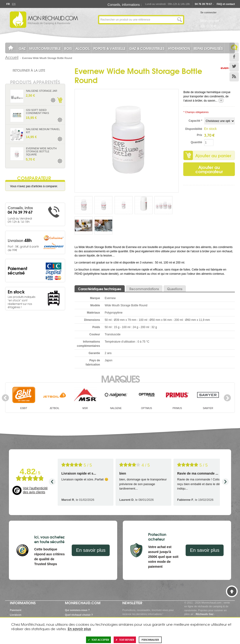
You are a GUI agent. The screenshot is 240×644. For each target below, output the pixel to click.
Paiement (16, 610)
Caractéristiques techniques (100, 289)
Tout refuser (125, 640)
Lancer (180, 20)
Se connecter (208, 12)
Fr (8, 4)
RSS (234, 77)
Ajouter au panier (213, 155)
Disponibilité (194, 129)
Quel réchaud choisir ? (79, 615)
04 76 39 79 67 (203, 4)
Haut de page (232, 591)
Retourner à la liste (29, 70)
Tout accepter (98, 640)
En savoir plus (91, 550)
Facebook (234, 57)
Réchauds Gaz (205, 614)
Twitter (234, 67)
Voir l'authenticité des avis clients (35, 490)
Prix (200, 135)
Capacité (195, 121)
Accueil (12, 58)
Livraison (16, 615)
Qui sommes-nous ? (77, 610)
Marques (120, 378)
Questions (175, 289)
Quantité (197, 142)
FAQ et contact (226, 4)
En (14, 4)
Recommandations (144, 289)
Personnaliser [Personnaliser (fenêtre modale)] (150, 640)
